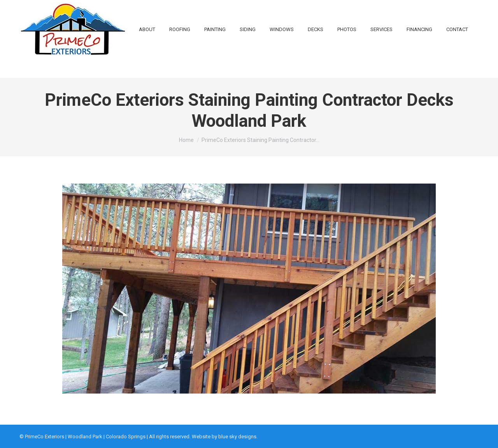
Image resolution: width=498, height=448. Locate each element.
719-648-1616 (107, 10)
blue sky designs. (238, 437)
